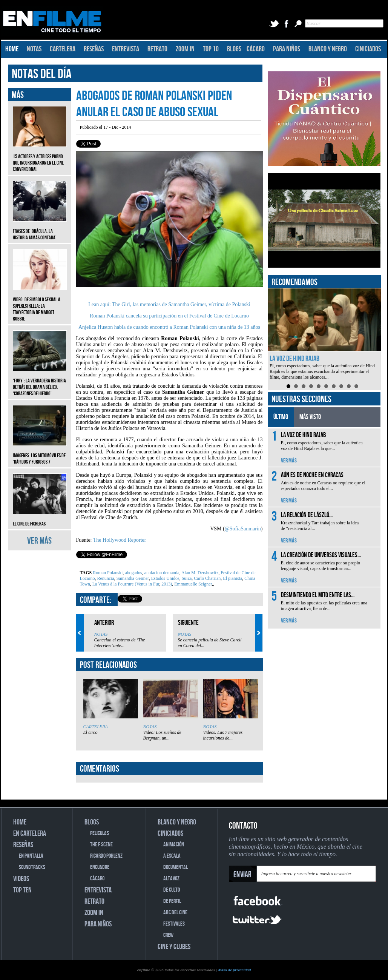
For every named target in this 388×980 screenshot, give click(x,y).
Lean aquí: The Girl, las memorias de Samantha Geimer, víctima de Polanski (169, 304)
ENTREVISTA (126, 49)
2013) (166, 584)
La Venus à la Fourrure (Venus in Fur (125, 584)
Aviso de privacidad (234, 970)
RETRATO (157, 49)
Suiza (186, 578)
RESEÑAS (94, 49)
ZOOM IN (185, 49)
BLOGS (234, 49)
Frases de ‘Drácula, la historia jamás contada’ (40, 229)
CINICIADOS (368, 49)
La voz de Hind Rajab (294, 359)
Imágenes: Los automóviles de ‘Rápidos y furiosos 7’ (40, 453)
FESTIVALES (174, 924)
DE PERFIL (172, 901)
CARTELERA (63, 49)
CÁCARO (256, 49)
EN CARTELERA (30, 834)
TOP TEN (22, 890)
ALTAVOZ (171, 879)
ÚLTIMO (281, 417)
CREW (168, 935)
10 (356, 386)
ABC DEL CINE (175, 913)
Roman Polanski (108, 573)
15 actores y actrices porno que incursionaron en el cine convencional (40, 157)
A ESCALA (172, 856)
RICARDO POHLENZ (106, 856)
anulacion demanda (161, 573)
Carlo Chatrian (207, 578)
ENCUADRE (100, 867)
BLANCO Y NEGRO (328, 49)
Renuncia (105, 578)
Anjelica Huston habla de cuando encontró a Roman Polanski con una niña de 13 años (169, 327)
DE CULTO (172, 890)
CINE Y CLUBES (174, 947)
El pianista (232, 578)
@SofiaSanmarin (243, 529)
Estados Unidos (165, 578)
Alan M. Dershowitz (200, 573)
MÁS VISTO (310, 417)
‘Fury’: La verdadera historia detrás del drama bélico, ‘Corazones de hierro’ (40, 381)
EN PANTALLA (31, 856)
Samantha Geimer (132, 578)
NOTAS (34, 49)
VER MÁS (39, 541)
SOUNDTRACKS (32, 867)
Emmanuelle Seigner (192, 584)
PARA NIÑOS (287, 49)
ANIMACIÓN (174, 845)
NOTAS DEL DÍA (42, 74)
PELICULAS (100, 833)
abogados (133, 573)
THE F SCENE (101, 845)
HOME (12, 49)
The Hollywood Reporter (120, 540)
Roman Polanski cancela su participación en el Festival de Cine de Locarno (169, 316)
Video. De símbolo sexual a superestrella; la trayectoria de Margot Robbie (40, 304)
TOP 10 (211, 49)
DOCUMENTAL (176, 867)
